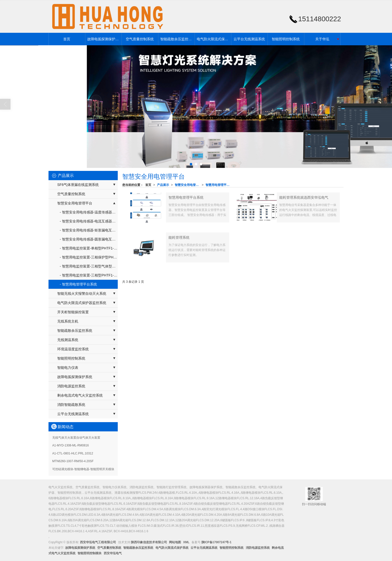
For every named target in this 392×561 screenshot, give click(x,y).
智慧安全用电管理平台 (188, 185)
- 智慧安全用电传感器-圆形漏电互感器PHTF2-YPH (89, 239)
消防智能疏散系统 (71, 405)
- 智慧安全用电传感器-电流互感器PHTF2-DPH (89, 221)
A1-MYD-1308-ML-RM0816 (70, 445)
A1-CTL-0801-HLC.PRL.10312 (73, 453)
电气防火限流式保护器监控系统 (82, 303)
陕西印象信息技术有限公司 (149, 542)
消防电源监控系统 (71, 386)
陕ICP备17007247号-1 (216, 542)
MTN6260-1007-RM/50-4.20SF (73, 461)
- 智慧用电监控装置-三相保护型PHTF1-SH (89, 257)
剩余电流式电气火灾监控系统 (80, 395)
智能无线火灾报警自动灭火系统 (82, 294)
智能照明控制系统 (286, 39)
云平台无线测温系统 (249, 39)
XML (186, 542)
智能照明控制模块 (89, 553)
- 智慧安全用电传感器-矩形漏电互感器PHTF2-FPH (89, 230)
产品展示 (163, 185)
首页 (67, 39)
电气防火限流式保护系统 (214, 39)
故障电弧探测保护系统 (104, 39)
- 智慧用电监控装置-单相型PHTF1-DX (89, 248)
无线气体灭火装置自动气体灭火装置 (76, 438)
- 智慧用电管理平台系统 (78, 284)
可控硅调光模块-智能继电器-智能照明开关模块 (83, 469)
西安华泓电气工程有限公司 (98, 542)
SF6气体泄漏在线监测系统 (78, 185)
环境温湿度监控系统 (73, 349)
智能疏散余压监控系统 (177, 39)
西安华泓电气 (113, 553)
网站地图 (175, 542)
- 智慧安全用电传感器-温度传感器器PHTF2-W (89, 212)
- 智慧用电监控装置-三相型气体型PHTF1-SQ (89, 266)
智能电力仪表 (68, 368)
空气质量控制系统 (140, 39)
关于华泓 (322, 39)
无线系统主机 (68, 321)
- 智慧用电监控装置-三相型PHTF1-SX (89, 275)
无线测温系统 (68, 340)
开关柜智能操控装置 (73, 312)
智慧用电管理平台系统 (219, 185)
